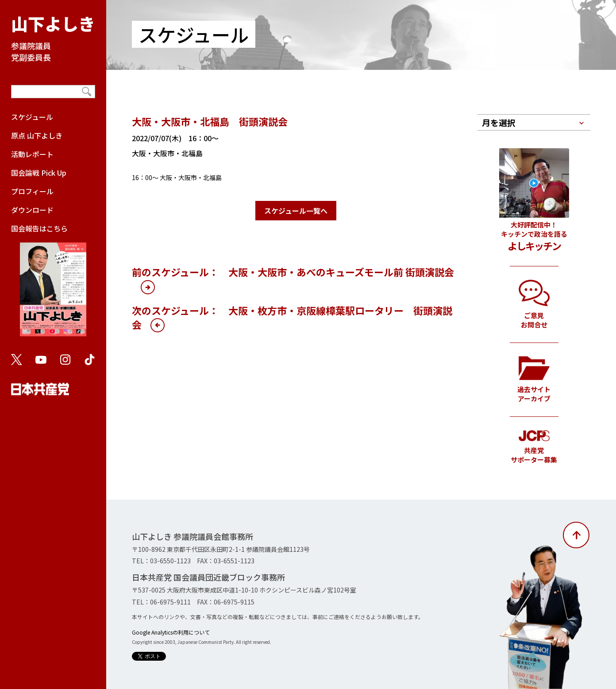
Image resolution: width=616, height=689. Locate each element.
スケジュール (32, 117)
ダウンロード (32, 210)
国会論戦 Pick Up (39, 173)
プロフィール (32, 191)
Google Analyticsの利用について (171, 632)
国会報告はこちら (53, 284)
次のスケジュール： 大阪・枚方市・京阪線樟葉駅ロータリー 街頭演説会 (292, 317)
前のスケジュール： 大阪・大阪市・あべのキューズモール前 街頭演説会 (293, 272)
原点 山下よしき (37, 135)
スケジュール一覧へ (296, 211)
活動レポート (32, 154)
